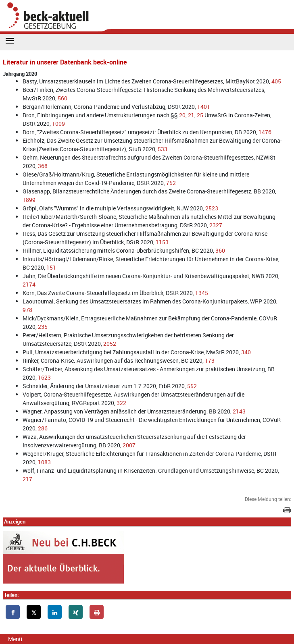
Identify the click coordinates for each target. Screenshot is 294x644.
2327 (216, 225)
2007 (129, 445)
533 (163, 149)
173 (210, 360)
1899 (29, 200)
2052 (110, 344)
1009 (58, 124)
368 (43, 166)
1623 (44, 377)
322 (121, 403)
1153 (162, 242)
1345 (202, 293)
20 (182, 115)
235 (43, 327)
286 (43, 428)
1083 (44, 462)
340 (246, 352)
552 (192, 386)
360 (220, 250)
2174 (29, 284)
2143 (239, 411)
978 (27, 310)
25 (200, 115)
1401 (204, 107)
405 (276, 81)
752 (171, 183)
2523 (212, 208)
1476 (265, 132)
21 (191, 115)
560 (63, 98)
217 (27, 479)
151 (51, 267)
